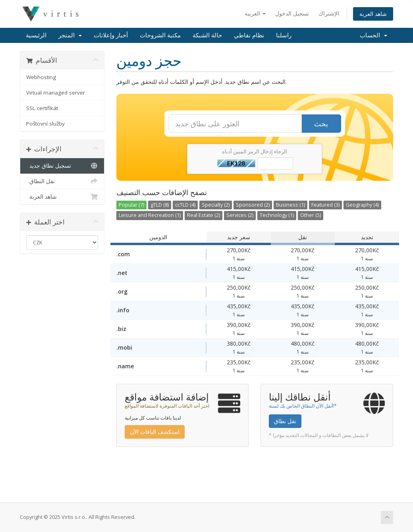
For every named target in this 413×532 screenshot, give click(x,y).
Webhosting (41, 77)
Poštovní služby (45, 124)
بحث (321, 124)
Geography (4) (362, 205)
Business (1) (290, 205)
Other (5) (311, 215)
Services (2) (240, 215)
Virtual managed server (56, 93)
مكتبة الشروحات (160, 35)
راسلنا (284, 35)
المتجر (70, 35)
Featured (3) (325, 205)
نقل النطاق (62, 181)
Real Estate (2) (204, 215)
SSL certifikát (42, 108)
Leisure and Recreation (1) (150, 215)
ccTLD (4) (185, 205)
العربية (255, 13)
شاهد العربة (373, 14)
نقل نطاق (285, 421)
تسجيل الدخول (292, 13)
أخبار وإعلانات (111, 35)
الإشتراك (329, 13)
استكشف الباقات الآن (155, 432)
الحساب (373, 35)
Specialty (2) (216, 205)
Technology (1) (277, 215)
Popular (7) (131, 205)
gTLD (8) (160, 205)
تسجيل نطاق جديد (62, 166)
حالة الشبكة (207, 35)
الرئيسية (36, 35)
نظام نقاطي (249, 35)
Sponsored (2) (253, 205)
